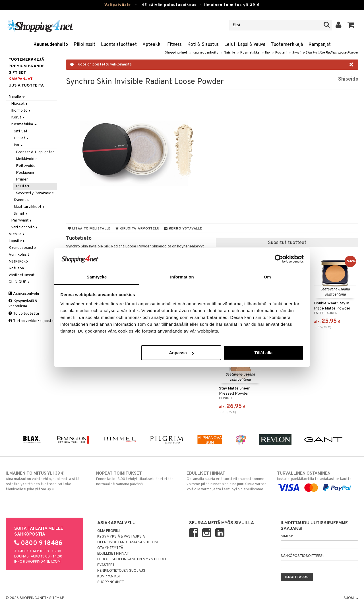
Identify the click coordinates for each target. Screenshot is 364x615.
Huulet (21, 138)
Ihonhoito (21, 111)
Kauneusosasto (22, 248)
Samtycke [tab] (97, 277)
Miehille (17, 234)
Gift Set (21, 131)
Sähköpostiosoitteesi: (302, 556)
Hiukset (20, 104)
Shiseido (348, 79)
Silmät (21, 214)
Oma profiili (108, 531)
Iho (267, 53)
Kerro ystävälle (183, 229)
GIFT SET (17, 73)
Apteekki (152, 45)
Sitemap (57, 598)
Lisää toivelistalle (89, 229)
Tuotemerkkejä (287, 45)
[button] (351, 25)
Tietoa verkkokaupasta (31, 321)
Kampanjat (320, 45)
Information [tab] (182, 277)
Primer (22, 180)
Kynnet (22, 200)
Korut (18, 117)
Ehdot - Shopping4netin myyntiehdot (133, 559)
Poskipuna (25, 173)
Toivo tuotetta (24, 314)
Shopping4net (176, 53)
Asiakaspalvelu (24, 294)
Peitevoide (26, 166)
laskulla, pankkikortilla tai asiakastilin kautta (318, 481)
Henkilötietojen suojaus (121, 571)
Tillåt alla (263, 353)
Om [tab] (267, 277)
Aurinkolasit (19, 255)
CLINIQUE (19, 282)
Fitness (174, 45)
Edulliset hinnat (113, 554)
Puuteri (281, 53)
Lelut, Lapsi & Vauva (245, 45)
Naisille (229, 53)
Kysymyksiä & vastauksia (23, 304)
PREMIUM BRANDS (26, 66)
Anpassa (181, 353)
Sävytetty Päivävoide (35, 193)
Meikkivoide (26, 159)
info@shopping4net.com (37, 562)
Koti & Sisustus (203, 45)
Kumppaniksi (108, 577)
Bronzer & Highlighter (35, 152)
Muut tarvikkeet (29, 207)
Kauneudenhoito (51, 45)
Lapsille (17, 241)
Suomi (351, 598)
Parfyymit (22, 221)
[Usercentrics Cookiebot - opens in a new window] (279, 259)
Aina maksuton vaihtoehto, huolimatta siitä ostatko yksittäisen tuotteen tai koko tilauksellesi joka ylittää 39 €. (46, 481)
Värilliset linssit (22, 275)
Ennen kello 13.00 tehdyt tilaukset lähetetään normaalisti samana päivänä (137, 479)
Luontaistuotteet (119, 45)
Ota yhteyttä (110, 548)
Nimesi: (287, 536)
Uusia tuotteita (26, 86)
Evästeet (106, 565)
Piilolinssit (84, 45)
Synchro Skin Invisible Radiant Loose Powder (325, 53)
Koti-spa (16, 268)
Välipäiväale (118, 5)
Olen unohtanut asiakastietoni (128, 542)
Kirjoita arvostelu (137, 229)
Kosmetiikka (250, 53)
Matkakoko (18, 262)
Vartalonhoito (25, 227)
